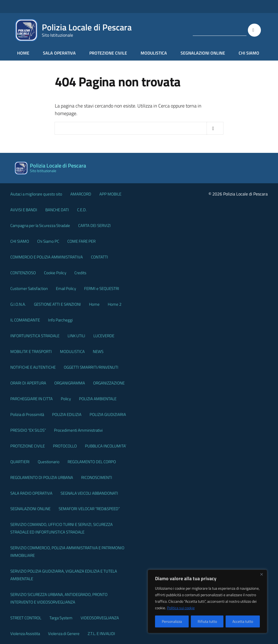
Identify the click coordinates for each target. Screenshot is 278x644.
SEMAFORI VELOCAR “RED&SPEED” (89, 509)
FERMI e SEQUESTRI (102, 288)
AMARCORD (81, 194)
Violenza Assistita (25, 634)
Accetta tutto (243, 621)
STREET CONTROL (26, 618)
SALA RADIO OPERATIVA (31, 493)
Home (94, 304)
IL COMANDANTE (25, 320)
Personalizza (172, 621)
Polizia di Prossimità (27, 414)
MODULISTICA (154, 53)
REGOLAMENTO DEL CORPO (92, 462)
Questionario (49, 462)
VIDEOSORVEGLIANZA (100, 618)
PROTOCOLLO (65, 446)
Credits (80, 273)
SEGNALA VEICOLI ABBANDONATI (89, 493)
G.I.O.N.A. (18, 304)
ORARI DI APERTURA (28, 383)
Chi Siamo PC (48, 241)
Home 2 (115, 304)
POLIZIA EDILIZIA (67, 414)
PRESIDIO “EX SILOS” (28, 430)
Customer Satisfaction (29, 288)
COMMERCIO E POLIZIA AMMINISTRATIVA (47, 257)
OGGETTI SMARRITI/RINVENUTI (91, 367)
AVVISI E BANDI (24, 210)
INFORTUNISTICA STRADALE (35, 336)
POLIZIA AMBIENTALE (98, 399)
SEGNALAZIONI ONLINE (203, 53)
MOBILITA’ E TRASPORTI (31, 351)
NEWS (98, 351)
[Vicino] (261, 574)
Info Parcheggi (60, 320)
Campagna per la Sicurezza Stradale (40, 225)
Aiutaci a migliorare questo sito (36, 194)
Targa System (61, 618)
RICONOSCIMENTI (97, 477)
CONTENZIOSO (23, 273)
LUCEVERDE (104, 336)
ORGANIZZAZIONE (109, 383)
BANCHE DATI (57, 210)
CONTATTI (99, 257)
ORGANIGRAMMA (70, 383)
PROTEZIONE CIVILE (108, 53)
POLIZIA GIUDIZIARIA (108, 414)
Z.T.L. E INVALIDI (101, 634)
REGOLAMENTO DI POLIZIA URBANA (42, 477)
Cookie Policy (55, 273)
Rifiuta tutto (207, 621)
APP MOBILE (110, 194)
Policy (66, 399)
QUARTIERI (20, 462)
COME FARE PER (81, 241)
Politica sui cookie (181, 608)
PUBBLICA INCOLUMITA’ (106, 446)
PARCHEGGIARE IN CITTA (31, 399)
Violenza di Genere (64, 634)
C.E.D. (82, 210)
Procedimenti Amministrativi (78, 430)
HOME (23, 53)
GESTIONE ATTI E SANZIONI (57, 304)
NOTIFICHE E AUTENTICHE (33, 367)
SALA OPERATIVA (59, 53)
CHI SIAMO (249, 53)
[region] (207, 601)
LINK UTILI (76, 336)
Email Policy (66, 288)
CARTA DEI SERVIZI (94, 225)
